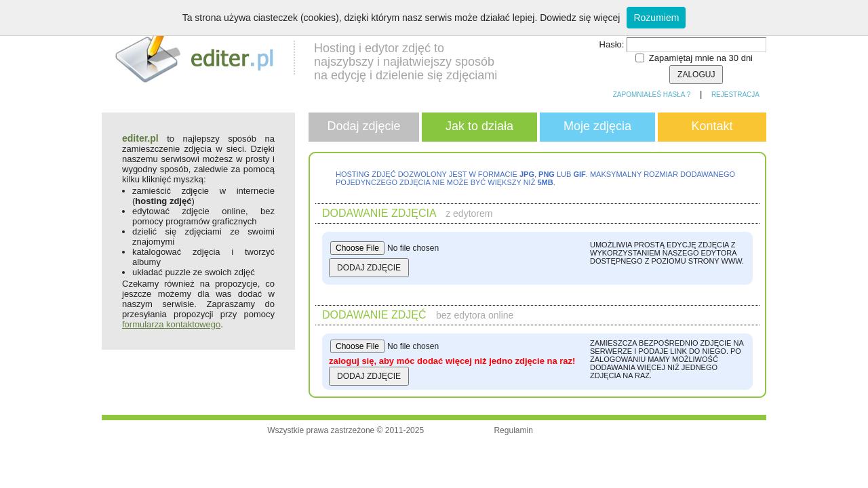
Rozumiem (656, 18)
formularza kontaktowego (171, 324)
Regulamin (513, 430)
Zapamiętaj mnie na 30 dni (701, 58)
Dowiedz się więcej (580, 18)
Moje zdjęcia (597, 126)
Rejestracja (735, 95)
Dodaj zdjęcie (363, 126)
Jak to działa (479, 126)
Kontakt (712, 126)
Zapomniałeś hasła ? (652, 95)
